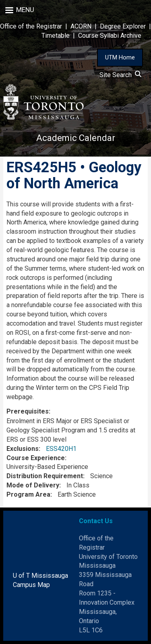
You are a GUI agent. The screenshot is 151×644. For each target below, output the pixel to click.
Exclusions (23, 449)
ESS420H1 (61, 449)
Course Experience (36, 458)
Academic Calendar (76, 138)
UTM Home (120, 57)
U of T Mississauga (40, 576)
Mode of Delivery (33, 485)
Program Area (28, 494)
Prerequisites (28, 411)
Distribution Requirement (45, 476)
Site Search (120, 75)
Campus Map (31, 585)
